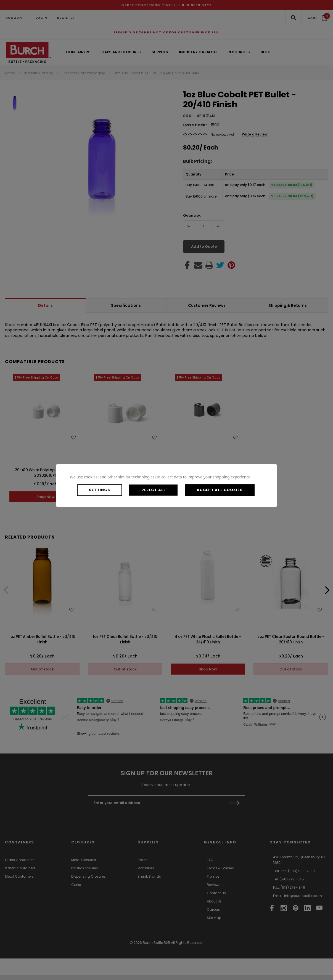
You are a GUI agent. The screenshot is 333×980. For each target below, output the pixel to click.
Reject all (159, 490)
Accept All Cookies (229, 490)
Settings (102, 490)
